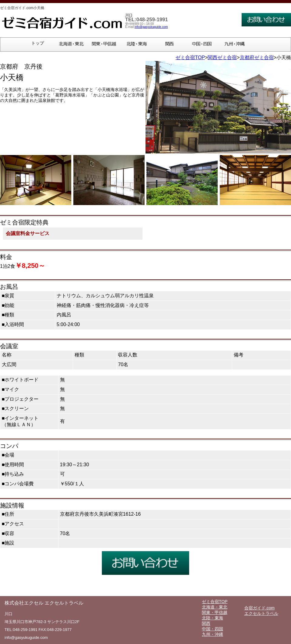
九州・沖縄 (212, 634)
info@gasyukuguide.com (151, 27)
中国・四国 (212, 629)
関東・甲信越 (215, 612)
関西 (206, 623)
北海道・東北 (215, 607)
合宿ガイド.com (259, 608)
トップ (38, 43)
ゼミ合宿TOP (190, 57)
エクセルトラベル (261, 613)
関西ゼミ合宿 (222, 57)
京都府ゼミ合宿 (257, 57)
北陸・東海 (212, 618)
